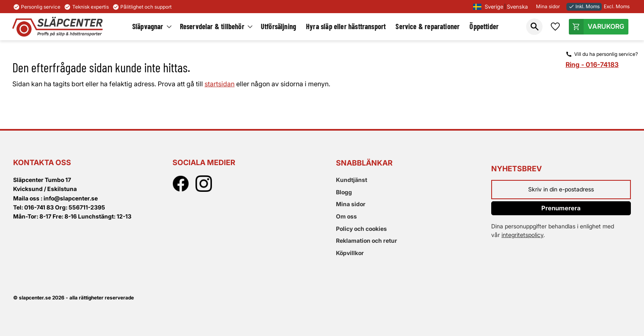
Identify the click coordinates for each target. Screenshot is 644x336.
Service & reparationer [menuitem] (428, 26)
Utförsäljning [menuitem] (278, 26)
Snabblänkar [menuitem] (364, 163)
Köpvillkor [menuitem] (350, 253)
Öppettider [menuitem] (484, 26)
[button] (534, 27)
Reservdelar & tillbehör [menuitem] (212, 26)
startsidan (220, 84)
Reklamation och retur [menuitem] (367, 240)
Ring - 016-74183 (592, 64)
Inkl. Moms (584, 6)
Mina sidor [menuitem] (351, 204)
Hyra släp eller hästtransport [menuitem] (346, 26)
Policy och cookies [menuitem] (361, 229)
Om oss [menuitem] (346, 216)
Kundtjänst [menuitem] (352, 180)
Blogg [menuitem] (344, 192)
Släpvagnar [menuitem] (148, 26)
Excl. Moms (617, 6)
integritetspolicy (522, 235)
